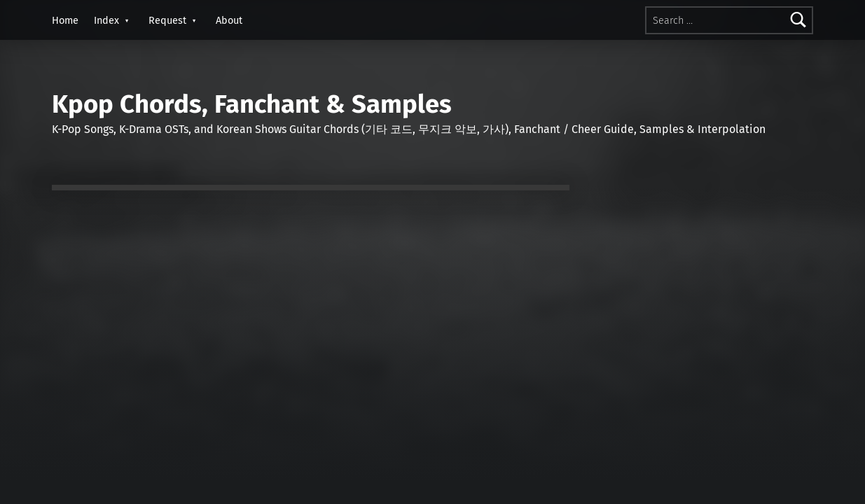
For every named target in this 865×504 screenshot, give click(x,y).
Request (167, 20)
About (229, 20)
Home (65, 20)
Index (106, 20)
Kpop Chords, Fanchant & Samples (252, 104)
